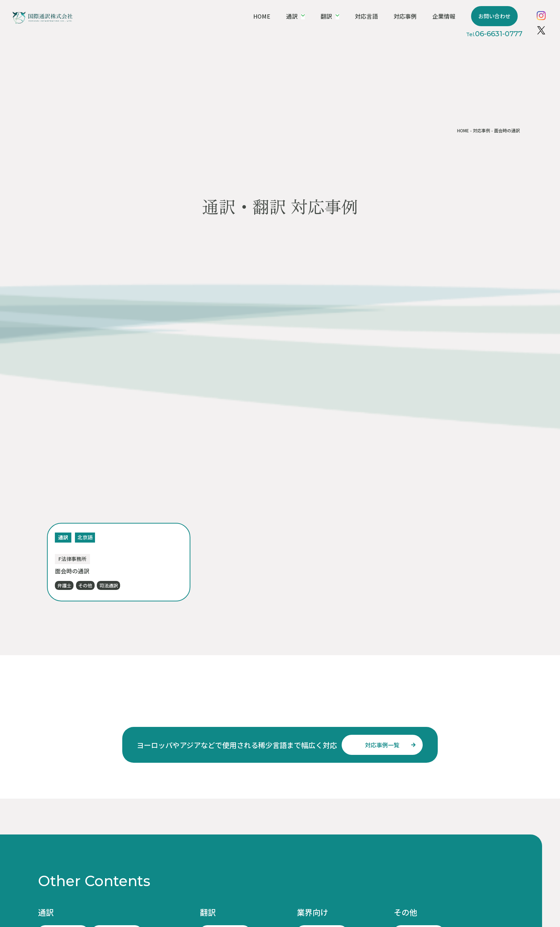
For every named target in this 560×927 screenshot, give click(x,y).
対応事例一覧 (382, 745)
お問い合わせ (503, 16)
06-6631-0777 (503, 34)
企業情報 (456, 16)
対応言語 (384, 16)
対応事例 (420, 16)
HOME (289, 16)
